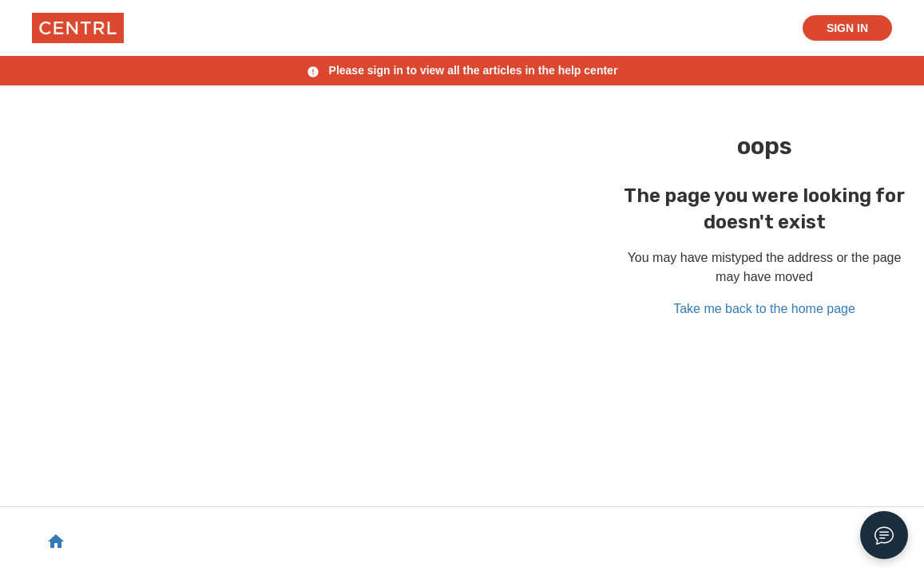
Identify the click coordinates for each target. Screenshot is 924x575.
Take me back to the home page (764, 309)
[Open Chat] (884, 535)
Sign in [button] (847, 28)
